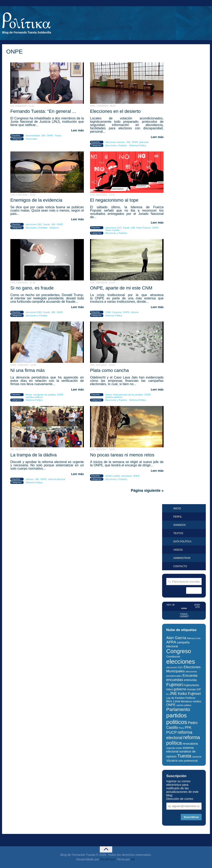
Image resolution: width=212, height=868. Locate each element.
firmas (29, 395)
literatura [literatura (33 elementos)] (186, 701)
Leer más (78, 130)
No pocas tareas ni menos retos (122, 455)
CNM (108, 312)
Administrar (182, 558)
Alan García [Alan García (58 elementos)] (176, 638)
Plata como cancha (109, 370)
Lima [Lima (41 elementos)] (176, 701)
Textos (178, 533)
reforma (135, 312)
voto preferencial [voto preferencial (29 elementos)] (188, 761)
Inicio (177, 508)
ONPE (50, 136)
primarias (144, 142)
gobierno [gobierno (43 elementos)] (180, 689)
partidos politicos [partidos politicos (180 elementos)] (177, 719)
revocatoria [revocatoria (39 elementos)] (190, 744)
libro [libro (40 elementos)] (169, 701)
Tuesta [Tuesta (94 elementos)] (184, 756)
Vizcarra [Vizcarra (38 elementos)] (172, 761)
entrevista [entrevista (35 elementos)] (190, 680)
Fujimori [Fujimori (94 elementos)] (174, 685)
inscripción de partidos (44, 395)
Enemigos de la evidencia (36, 200)
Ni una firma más (28, 370)
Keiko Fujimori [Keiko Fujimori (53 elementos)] (189, 694)
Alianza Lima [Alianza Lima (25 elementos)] (194, 638)
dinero (109, 395)
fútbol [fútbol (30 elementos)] (169, 689)
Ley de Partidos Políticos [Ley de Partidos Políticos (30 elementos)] (181, 698)
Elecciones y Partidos (116, 145)
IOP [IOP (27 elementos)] (199, 689)
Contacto (180, 566)
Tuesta (58, 136)
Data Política (182, 542)
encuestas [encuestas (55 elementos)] (175, 680)
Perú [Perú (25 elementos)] (181, 728)
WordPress (108, 859)
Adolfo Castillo (113, 476)
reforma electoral (57, 479)
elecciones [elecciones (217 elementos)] (181, 661)
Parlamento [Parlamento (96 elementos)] (178, 709)
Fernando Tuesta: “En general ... (43, 111)
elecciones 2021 (34, 224)
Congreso (117, 312)
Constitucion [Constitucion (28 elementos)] (173, 657)
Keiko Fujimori (144, 228)
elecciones (126, 476)
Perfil (178, 517)
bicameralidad (33, 136)
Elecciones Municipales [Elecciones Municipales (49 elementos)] (183, 669)
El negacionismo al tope (114, 200)
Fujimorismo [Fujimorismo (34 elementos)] (191, 685)
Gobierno (54, 228)
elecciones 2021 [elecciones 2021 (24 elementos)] (175, 667)
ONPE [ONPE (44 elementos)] (171, 705)
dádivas (30, 479)
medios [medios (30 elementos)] (197, 701)
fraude (47, 224)
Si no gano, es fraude (32, 288)
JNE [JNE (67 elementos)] (173, 693)
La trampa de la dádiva (34, 455)
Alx (133, 859)
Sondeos (179, 525)
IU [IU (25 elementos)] (167, 694)
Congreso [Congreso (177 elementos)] (179, 651)
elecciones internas (115, 142)
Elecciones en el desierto (115, 111)
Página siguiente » (147, 491)
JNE (43, 136)
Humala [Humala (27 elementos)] (191, 689)
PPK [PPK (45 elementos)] (188, 728)
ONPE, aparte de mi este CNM (121, 288)
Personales (31, 139)
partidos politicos (34, 397)
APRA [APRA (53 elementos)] (171, 642)
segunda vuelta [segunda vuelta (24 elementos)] (174, 748)
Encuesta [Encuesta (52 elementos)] (190, 675)
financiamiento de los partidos (128, 395)
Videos (178, 550)
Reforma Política (138, 145)
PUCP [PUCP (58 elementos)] (172, 732)
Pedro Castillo (112, 230)
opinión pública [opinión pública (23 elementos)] (184, 705)
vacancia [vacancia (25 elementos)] (197, 757)
